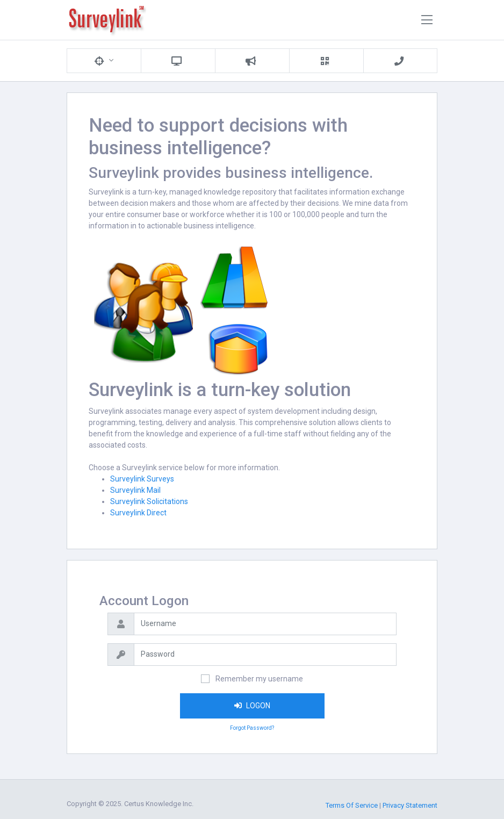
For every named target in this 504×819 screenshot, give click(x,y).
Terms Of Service (352, 805)
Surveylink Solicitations (149, 501)
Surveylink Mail (135, 490)
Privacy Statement (410, 805)
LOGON (252, 706)
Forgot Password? (252, 728)
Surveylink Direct (138, 513)
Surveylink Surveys (142, 479)
